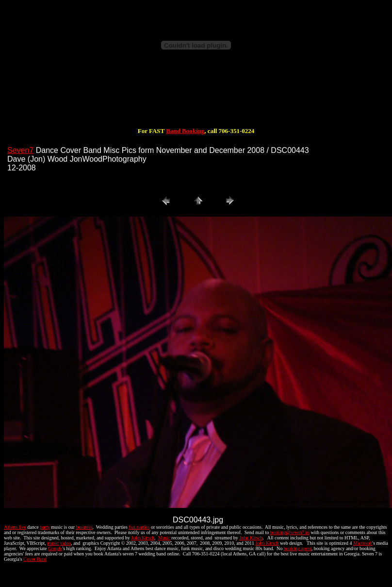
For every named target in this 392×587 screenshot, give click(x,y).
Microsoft (363, 543)
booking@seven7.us (290, 532)
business (84, 527)
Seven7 (20, 150)
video (65, 543)
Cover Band (35, 559)
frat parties (139, 527)
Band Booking (185, 131)
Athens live (15, 527)
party (45, 527)
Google (55, 548)
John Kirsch (143, 538)
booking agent (298, 548)
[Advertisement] (196, 99)
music (53, 543)
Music (164, 538)
